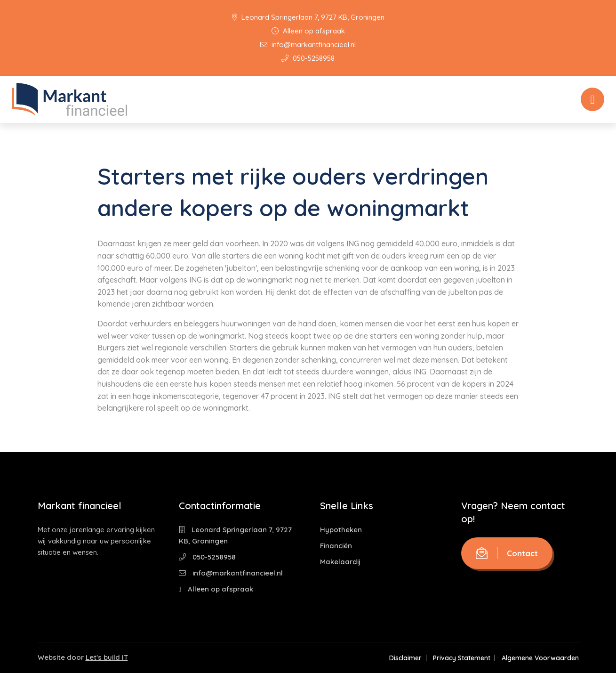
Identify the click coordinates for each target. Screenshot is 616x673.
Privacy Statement (462, 658)
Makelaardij (340, 562)
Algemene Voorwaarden (540, 658)
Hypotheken (341, 530)
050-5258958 (308, 58)
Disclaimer (405, 658)
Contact (507, 553)
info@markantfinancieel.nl (308, 45)
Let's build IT (107, 657)
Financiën (336, 546)
